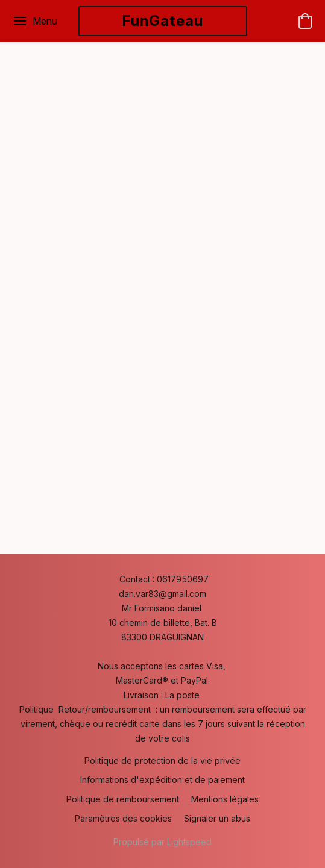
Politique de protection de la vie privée (162, 760)
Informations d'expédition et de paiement (162, 780)
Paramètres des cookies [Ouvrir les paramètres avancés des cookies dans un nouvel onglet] (123, 818)
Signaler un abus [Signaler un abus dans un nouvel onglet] (217, 818)
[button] (163, 21)
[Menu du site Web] (35, 21)
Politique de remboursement (123, 799)
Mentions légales (225, 799)
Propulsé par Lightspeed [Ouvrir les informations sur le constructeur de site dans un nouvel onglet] (162, 842)
